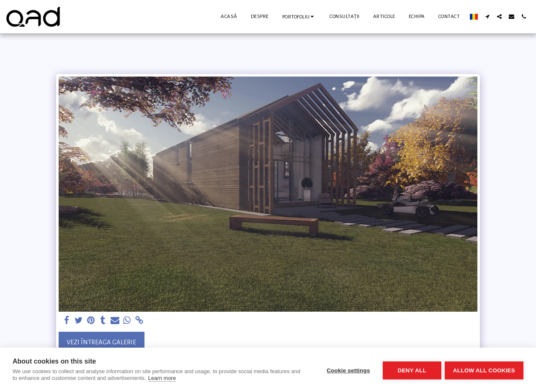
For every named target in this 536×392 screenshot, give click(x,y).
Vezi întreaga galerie (101, 342)
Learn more (162, 378)
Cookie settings (348, 370)
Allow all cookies (484, 370)
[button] (299, 17)
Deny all (411, 370)
